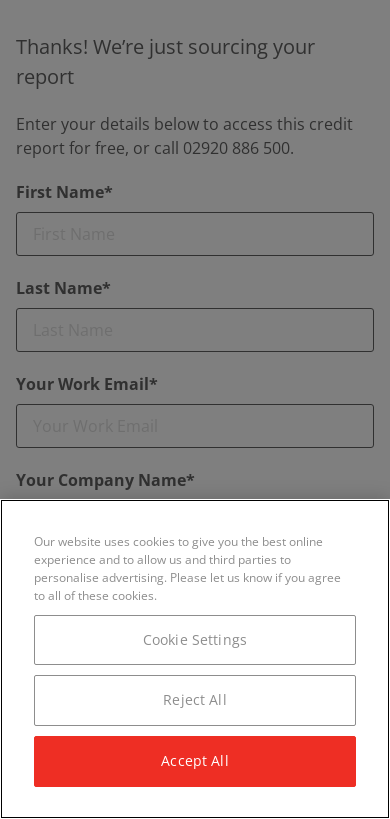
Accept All (194, 760)
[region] (195, 659)
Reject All (194, 699)
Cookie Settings (195, 639)
